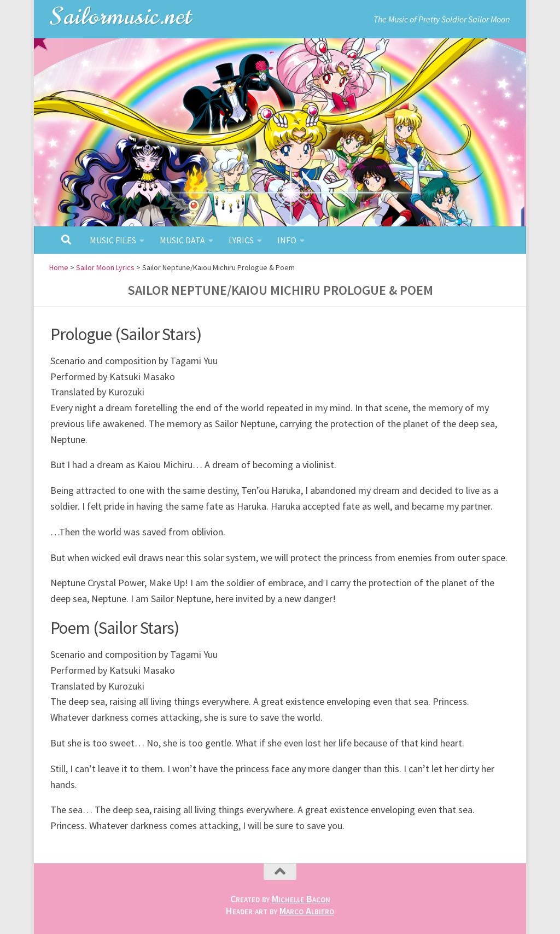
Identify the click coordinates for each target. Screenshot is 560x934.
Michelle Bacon (301, 899)
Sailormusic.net (121, 16)
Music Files (113, 240)
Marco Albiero (307, 911)
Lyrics (241, 240)
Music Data (182, 240)
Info (287, 240)
